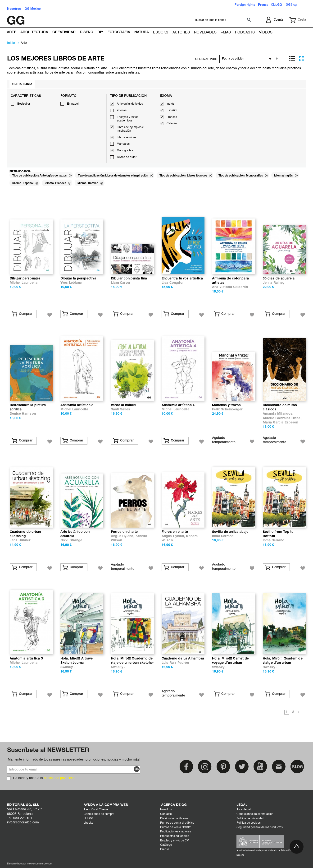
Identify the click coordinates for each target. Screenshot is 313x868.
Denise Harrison (23, 414)
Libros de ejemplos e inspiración (130, 129)
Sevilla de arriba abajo (230, 532)
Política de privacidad (250, 819)
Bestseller (24, 104)
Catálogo (166, 845)
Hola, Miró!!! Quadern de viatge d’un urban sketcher (283, 663)
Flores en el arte (175, 532)
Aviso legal (244, 810)
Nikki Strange (71, 541)
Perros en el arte (124, 532)
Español (172, 111)
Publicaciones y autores (176, 832)
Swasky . (68, 667)
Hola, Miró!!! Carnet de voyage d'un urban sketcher (230, 663)
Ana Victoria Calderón (230, 287)
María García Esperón (280, 423)
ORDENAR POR (206, 59)
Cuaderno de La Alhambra (183, 659)
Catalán (172, 124)
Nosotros (166, 810)
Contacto (166, 814)
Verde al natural (124, 405)
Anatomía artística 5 (77, 405)
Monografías (125, 151)
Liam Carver (121, 283)
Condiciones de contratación (255, 814)
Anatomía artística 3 (26, 659)
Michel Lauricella (24, 283)
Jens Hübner (20, 541)
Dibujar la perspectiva (78, 279)
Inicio (11, 43)
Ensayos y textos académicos (128, 119)
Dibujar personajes (25, 279)
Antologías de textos (130, 104)
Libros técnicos (127, 138)
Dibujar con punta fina (129, 279)
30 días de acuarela (279, 279)
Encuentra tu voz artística (182, 279)
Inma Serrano (223, 536)
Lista (292, 59)
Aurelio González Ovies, (282, 418)
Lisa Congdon (173, 283)
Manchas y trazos (226, 405)
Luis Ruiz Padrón (175, 663)
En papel (73, 104)
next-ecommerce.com (40, 864)
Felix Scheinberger (227, 410)
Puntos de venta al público (177, 823)
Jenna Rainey (274, 283)
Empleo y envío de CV (175, 841)
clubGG (88, 819)
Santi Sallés (120, 410)
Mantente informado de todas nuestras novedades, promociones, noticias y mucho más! (74, 760)
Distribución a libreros (174, 819)
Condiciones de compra (99, 814)
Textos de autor (127, 157)
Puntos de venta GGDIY (175, 827)
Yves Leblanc (71, 283)
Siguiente (299, 712)
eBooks (122, 111)
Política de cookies (249, 823)
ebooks (88, 823)
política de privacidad (60, 778)
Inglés (170, 104)
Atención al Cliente (96, 810)
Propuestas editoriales (175, 836)
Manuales (123, 144)
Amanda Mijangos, (278, 414)
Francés (172, 117)
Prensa (165, 849)
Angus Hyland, (123, 536)
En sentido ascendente (278, 59)
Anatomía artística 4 (178, 405)
